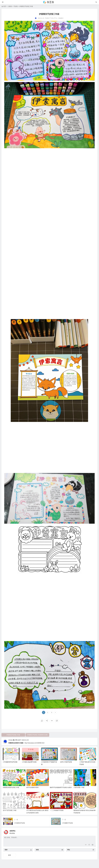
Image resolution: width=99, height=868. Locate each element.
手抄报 (16, 6)
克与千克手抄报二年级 (10, 810)
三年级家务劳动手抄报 (10, 762)
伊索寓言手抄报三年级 (13, 735)
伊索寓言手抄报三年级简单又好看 (37, 735)
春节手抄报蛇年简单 (32, 787)
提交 (10, 855)
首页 (5, 6)
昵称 (6, 850)
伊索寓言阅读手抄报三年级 (11, 787)
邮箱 (37, 850)
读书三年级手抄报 (66, 762)
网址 (69, 850)
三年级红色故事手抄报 (29, 762)
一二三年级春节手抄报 (57, 810)
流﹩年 (15, 740)
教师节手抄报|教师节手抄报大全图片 (61, 787)
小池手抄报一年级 (79, 787)
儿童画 (10, 6)
